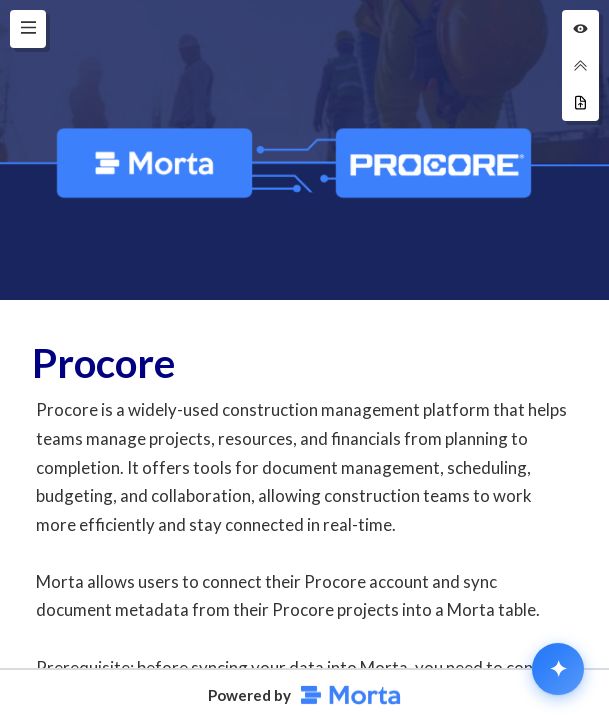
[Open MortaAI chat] (558, 669)
